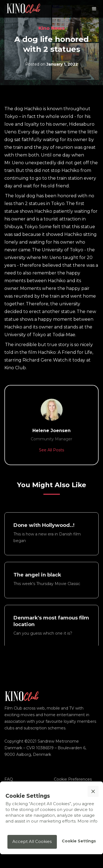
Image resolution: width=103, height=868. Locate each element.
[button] (94, 9)
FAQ (9, 779)
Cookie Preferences (73, 779)
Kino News (52, 28)
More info (87, 821)
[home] (24, 9)
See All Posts (51, 450)
